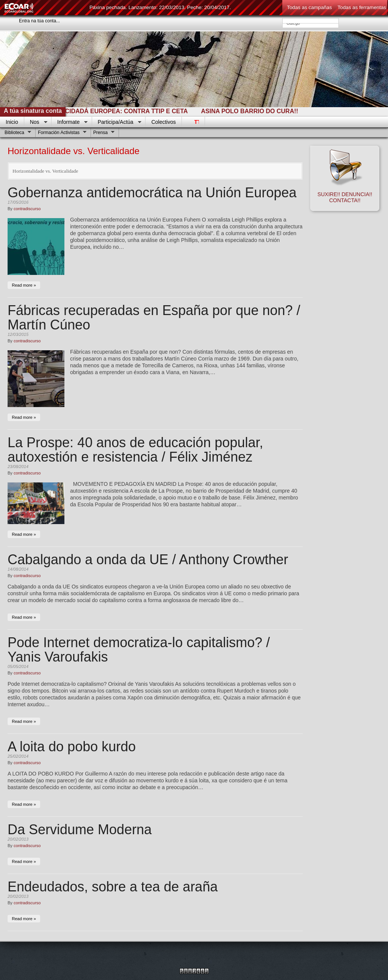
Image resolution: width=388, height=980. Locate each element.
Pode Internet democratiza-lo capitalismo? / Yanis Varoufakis (139, 650)
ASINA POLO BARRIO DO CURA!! (254, 111)
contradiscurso (27, 209)
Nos (36, 122)
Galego (311, 23)
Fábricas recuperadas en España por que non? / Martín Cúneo (154, 318)
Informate (70, 122)
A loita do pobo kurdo (72, 747)
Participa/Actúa (117, 122)
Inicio (12, 122)
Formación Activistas (61, 133)
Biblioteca (17, 133)
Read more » (24, 285)
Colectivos (163, 122)
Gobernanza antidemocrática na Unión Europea (152, 193)
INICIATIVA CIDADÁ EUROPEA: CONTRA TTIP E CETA (114, 111)
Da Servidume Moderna (80, 829)
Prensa (103, 133)
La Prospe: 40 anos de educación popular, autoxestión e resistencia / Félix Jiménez (135, 450)
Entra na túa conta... (39, 21)
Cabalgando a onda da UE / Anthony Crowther (148, 559)
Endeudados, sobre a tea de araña (113, 887)
